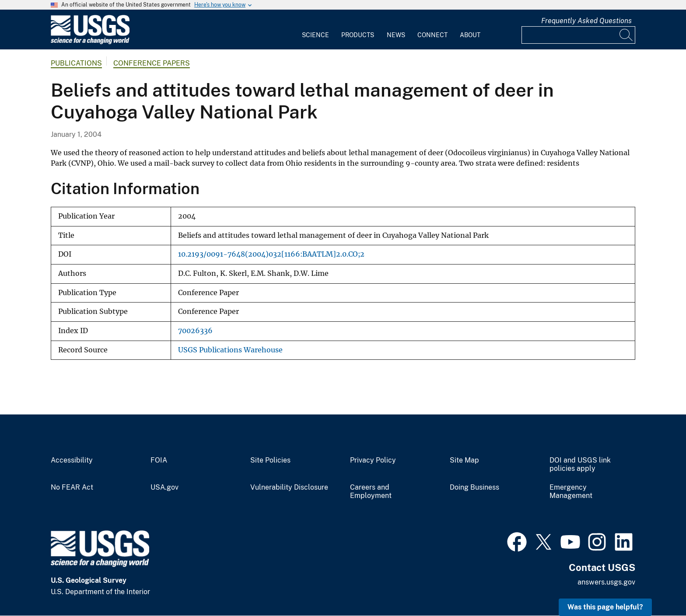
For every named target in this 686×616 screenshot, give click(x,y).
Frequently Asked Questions (586, 21)
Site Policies (270, 460)
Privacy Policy (373, 460)
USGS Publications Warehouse (230, 350)
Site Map (464, 460)
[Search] (626, 35)
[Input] (578, 35)
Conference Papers (152, 63)
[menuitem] (315, 30)
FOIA (159, 460)
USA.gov (164, 487)
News (396, 35)
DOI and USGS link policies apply (580, 465)
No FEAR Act (72, 487)
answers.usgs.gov (606, 582)
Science (315, 35)
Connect (432, 35)
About (470, 35)
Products (358, 35)
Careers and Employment (371, 492)
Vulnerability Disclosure (289, 487)
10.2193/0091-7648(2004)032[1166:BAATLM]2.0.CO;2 (271, 254)
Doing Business (474, 487)
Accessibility (72, 460)
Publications (76, 63)
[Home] (90, 42)
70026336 (195, 331)
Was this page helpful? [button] (605, 607)
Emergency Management (571, 492)
